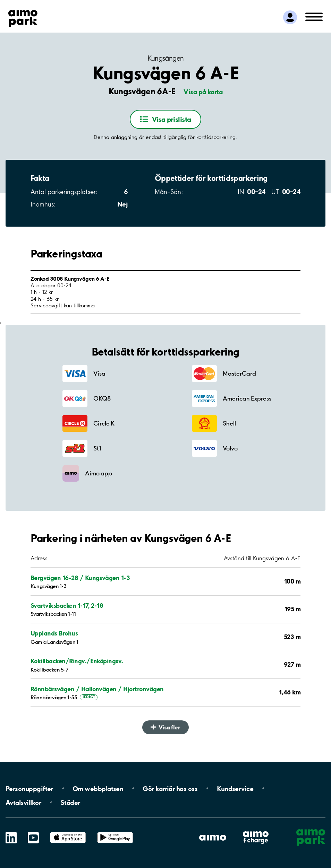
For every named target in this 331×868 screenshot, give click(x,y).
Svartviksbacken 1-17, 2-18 (67, 606)
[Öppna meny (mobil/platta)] (314, 16)
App (68, 832)
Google (115, 832)
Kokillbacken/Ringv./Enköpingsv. (77, 661)
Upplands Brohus (54, 633)
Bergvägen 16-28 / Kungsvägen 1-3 (80, 578)
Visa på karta (203, 92)
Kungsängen (166, 58)
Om (98, 788)
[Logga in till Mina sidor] (290, 17)
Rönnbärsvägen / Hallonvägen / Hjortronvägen (97, 689)
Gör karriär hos (170, 788)
